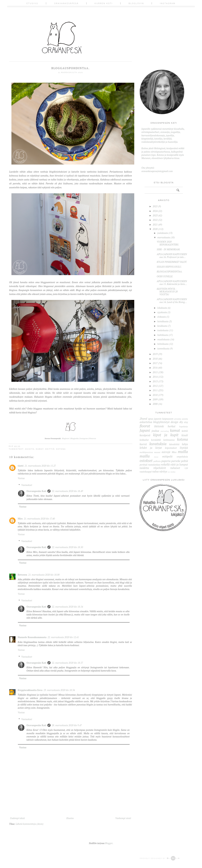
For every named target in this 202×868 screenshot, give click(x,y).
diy (181, 422)
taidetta (144, 468)
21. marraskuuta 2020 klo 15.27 (40, 466)
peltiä (184, 461)
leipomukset (171, 448)
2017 (155, 363)
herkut (172, 426)
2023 (155, 215)
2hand (143, 419)
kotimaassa (169, 440)
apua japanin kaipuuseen (161, 419)
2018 (155, 359)
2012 (155, 386)
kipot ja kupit (166, 435)
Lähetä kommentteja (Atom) (30, 824)
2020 (155, 229)
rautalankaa (154, 465)
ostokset (146, 461)
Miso (174, 452)
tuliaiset (175, 468)
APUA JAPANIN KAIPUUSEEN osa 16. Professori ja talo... (172, 256)
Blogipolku (75, 438)
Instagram (168, 3)
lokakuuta (162, 308)
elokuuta (162, 317)
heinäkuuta (163, 321)
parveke (176, 461)
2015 (155, 372)
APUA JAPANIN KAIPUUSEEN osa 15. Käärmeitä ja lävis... (172, 283)
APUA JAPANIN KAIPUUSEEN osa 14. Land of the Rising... (172, 301)
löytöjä (184, 448)
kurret (143, 444)
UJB (186, 468)
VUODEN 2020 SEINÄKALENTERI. (168, 243)
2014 (155, 377)
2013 (155, 381)
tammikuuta (163, 349)
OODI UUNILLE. (165, 276)
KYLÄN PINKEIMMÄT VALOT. (172, 262)
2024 (155, 211)
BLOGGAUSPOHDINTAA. (170, 272)
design (175, 422)
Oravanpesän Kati (36, 491)
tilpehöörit (160, 468)
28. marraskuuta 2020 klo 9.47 (67, 725)
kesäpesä (145, 435)
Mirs (20, 519)
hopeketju (184, 426)
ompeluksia (182, 457)
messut (157, 452)
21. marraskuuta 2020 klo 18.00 (44, 575)
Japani (145, 430)
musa (156, 457)
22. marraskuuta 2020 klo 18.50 (67, 547)
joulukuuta (163, 233)
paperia (166, 461)
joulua (155, 431)
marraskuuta (164, 237)
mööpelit (167, 456)
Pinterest (93, 438)
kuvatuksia (158, 444)
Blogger (109, 843)
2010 (155, 395)
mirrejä (166, 452)
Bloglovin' (66, 438)
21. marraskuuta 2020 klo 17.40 (39, 519)
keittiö (50, 449)
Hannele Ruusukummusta (32, 637)
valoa (156, 471)
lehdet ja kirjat (151, 448)
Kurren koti (104, 3)
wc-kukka (172, 472)
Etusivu (32, 3)
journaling (165, 431)
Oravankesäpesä (66, 3)
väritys (163, 471)
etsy (186, 422)
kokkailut (144, 440)
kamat (40, 449)
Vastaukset (27, 485)
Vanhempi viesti (123, 818)
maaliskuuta (163, 339)
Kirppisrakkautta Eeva (30, 690)
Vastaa (21, 478)
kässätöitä (174, 444)
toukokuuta (163, 330)
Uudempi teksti (17, 818)
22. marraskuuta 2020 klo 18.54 (67, 607)
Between (22, 575)
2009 (155, 399)
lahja (185, 444)
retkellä (165, 464)
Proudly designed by (160, 858)
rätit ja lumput (179, 464)
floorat (145, 426)
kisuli (185, 435)
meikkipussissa (146, 452)
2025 (155, 206)
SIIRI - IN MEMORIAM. (168, 249)
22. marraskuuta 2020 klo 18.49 (67, 491)
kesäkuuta (162, 326)
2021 (155, 225)
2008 (155, 404)
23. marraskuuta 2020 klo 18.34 (59, 690)
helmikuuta (163, 344)
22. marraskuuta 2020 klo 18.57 (67, 663)
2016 (155, 368)
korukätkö (156, 440)
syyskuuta (162, 312)
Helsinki (159, 426)
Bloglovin (136, 3)
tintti (21, 466)
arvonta (178, 419)
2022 (155, 220)
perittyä (143, 465)
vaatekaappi (146, 472)
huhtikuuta (163, 335)
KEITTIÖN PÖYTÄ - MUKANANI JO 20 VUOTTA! (167, 292)
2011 (155, 390)
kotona (61, 449)
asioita (30, 449)
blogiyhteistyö (161, 422)
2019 (155, 354)
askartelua (146, 422)
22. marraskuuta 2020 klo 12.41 (63, 637)
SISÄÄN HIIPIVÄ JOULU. (169, 267)
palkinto (157, 461)
